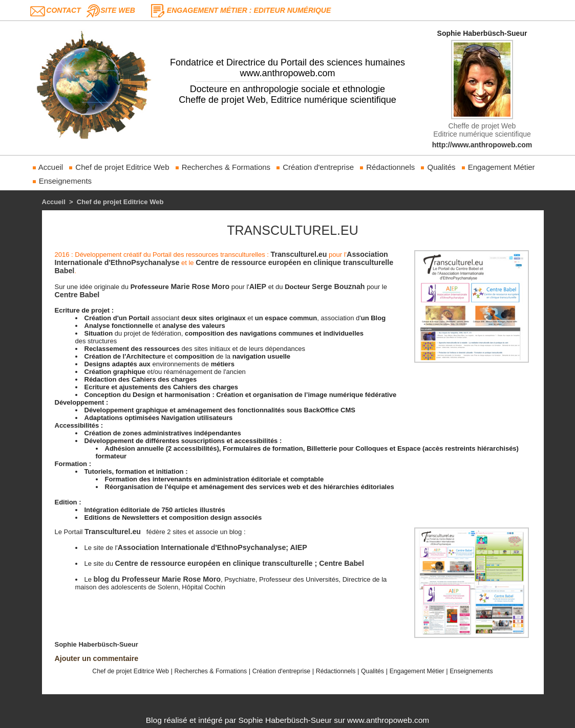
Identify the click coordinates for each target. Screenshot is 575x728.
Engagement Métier (498, 167)
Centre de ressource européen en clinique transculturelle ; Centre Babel (238, 563)
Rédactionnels (387, 167)
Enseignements (62, 181)
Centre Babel (77, 295)
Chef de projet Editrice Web (119, 167)
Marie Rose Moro (199, 286)
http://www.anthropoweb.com (482, 145)
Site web (118, 10)
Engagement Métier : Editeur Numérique (249, 10)
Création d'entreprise (315, 167)
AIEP (257, 286)
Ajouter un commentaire (96, 658)
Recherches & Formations (223, 167)
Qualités (438, 167)
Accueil (48, 167)
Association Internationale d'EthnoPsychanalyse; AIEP (211, 547)
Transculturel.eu (299, 254)
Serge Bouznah (336, 286)
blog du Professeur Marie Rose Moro (156, 579)
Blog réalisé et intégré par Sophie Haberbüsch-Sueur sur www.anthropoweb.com (287, 720)
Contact (63, 10)
